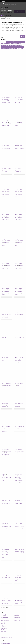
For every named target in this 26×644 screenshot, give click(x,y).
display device (19, 428)
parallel (7, 190)
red (5, 98)
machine (3, 149)
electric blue (20, 99)
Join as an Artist (4, 631)
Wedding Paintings (5, 620)
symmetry (7, 195)
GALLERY (3, 8)
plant (18, 338)
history (18, 385)
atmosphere (17, 474)
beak (18, 336)
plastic (23, 602)
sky (15, 523)
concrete (3, 454)
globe (18, 430)
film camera (7, 147)
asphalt (3, 451)
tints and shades (18, 315)
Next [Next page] (8, 51)
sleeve (3, 121)
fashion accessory (5, 124)
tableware (6, 527)
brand (18, 122)
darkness (6, 407)
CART (3, 16)
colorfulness (4, 425)
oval (18, 101)
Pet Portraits (4, 616)
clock (16, 525)
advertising (6, 479)
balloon (9, 101)
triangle (18, 121)
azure (3, 382)
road (8, 453)
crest (19, 502)
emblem (16, 502)
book (3, 479)
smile (16, 144)
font (8, 99)
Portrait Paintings (5, 617)
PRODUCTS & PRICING (6, 11)
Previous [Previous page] (4, 51)
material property (18, 359)
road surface (7, 450)
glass (23, 528)
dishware (19, 316)
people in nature (18, 451)
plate (8, 528)
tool (15, 600)
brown (16, 382)
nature (8, 425)
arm (15, 576)
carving (7, 318)
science (19, 481)
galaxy (16, 481)
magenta (8, 125)
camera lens (4, 144)
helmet (19, 425)
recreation (4, 125)
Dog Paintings (4, 625)
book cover (9, 477)
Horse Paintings (4, 628)
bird (15, 336)
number (21, 101)
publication (4, 476)
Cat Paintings (4, 627)
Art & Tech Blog (17, 620)
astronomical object (18, 479)
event (5, 102)
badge (16, 500)
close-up (9, 102)
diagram (16, 604)
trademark (17, 125)
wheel (3, 102)
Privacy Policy (16, 616)
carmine (22, 579)
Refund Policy (16, 619)
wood (6, 313)
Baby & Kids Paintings (6, 619)
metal (5, 150)
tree (15, 338)
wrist (19, 579)
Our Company (16, 614)
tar (5, 451)
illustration (9, 405)
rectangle (18, 98)
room (23, 147)
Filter (23, 37)
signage (18, 102)
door (5, 548)
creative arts (8, 357)
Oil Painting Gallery (5, 614)
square (3, 195)
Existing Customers (5, 639)
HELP (2, 13)
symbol (16, 99)
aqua (9, 382)
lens (2, 150)
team (20, 147)
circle (3, 101)
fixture (18, 523)
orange (3, 474)
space (22, 427)
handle (3, 554)
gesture (21, 600)
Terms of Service (17, 617)
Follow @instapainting (6, 643)
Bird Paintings (4, 630)
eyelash (3, 313)
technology (17, 427)
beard (5, 338)
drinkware (4, 525)
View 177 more (20, 48)
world (16, 425)
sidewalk (5, 453)
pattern (6, 101)
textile (20, 357)
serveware (8, 525)
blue (5, 382)
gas (21, 98)
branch (18, 548)
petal (3, 98)
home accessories (21, 149)
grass (18, 551)
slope (16, 122)
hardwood (8, 556)
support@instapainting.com (7, 638)
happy (21, 145)
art (7, 121)
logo (15, 102)
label (3, 577)
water (20, 338)
